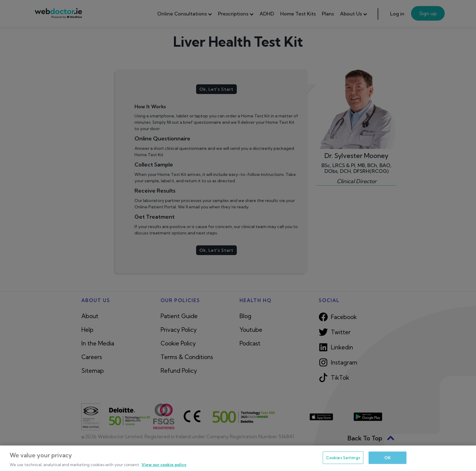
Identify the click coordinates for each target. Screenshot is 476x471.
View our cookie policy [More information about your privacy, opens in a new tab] (164, 465)
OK (388, 457)
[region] (238, 458)
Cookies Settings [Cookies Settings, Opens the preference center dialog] (343, 457)
